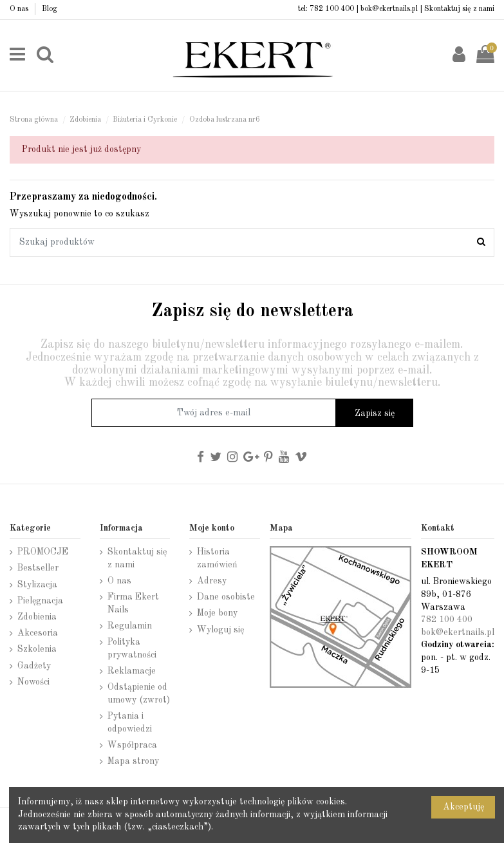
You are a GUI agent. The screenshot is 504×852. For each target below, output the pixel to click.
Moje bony (217, 613)
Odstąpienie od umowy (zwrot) (139, 694)
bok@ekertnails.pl (389, 9)
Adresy (212, 581)
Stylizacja (37, 585)
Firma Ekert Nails (133, 603)
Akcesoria (38, 633)
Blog (50, 9)
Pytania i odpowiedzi (130, 723)
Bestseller (38, 568)
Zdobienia (37, 617)
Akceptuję (463, 807)
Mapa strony (133, 761)
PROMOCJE (43, 552)
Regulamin (130, 626)
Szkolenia (37, 649)
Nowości (33, 682)
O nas (20, 9)
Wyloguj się (220, 630)
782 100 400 (332, 9)
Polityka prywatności (132, 648)
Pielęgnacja (40, 601)
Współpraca (132, 745)
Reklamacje (132, 671)
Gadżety (34, 666)
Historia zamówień (217, 558)
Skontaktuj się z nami (459, 9)
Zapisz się (375, 413)
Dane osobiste (226, 597)
